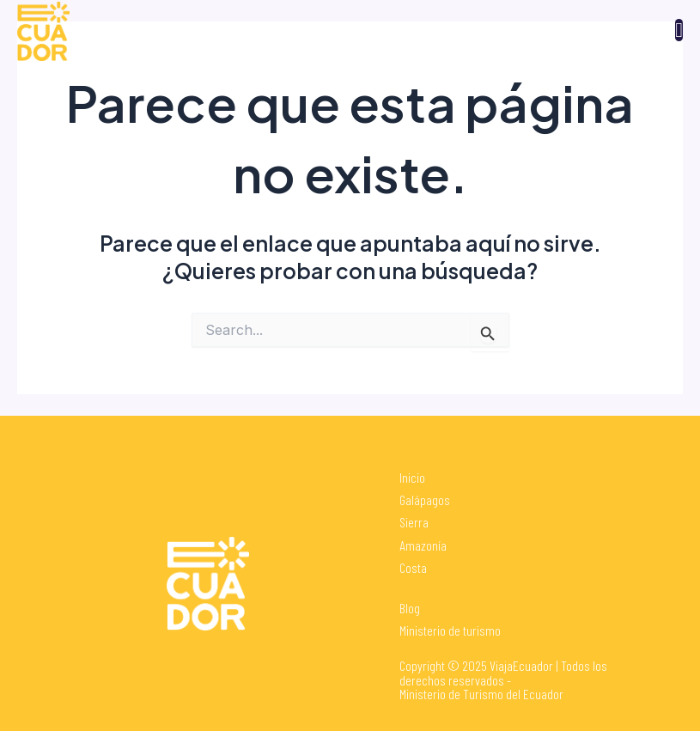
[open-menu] (679, 30)
